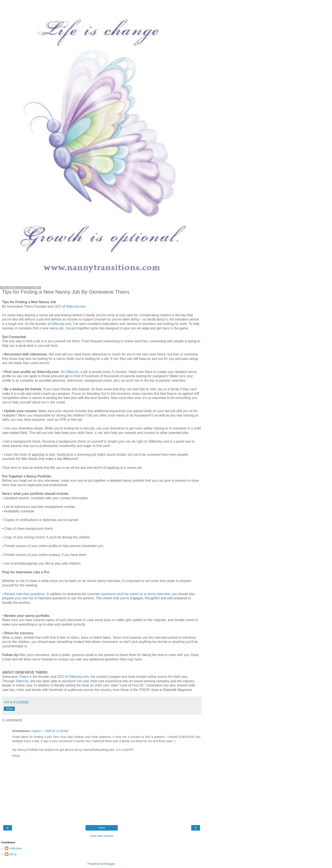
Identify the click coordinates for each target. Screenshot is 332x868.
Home (102, 828)
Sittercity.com (76, 306)
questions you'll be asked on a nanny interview (135, 594)
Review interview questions (24, 594)
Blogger (110, 864)
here (14, 468)
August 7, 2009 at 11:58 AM (50, 731)
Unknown (15, 848)
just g (13, 854)
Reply (16, 756)
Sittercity (72, 372)
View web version (102, 836)
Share (9, 709)
